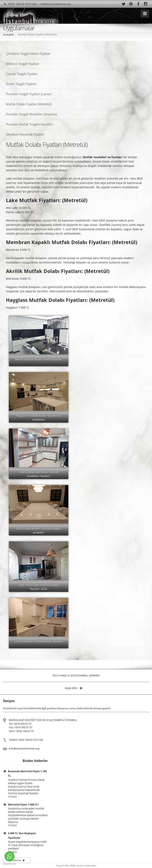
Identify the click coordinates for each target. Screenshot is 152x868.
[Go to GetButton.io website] (9, 864)
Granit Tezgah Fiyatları (21, 84)
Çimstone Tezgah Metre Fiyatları (28, 54)
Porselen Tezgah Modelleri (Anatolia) (31, 114)
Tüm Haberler (16, 860)
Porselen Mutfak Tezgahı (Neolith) (29, 124)
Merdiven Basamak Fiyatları (25, 134)
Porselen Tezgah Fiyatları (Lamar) (29, 94)
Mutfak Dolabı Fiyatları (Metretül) (29, 104)
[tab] (76, 54)
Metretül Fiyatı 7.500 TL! (23, 804)
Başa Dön (74, 688)
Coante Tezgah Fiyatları (22, 74)
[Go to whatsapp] (9, 856)
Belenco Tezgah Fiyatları (23, 64)
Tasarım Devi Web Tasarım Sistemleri (76, 866)
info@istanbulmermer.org (55, 4)
